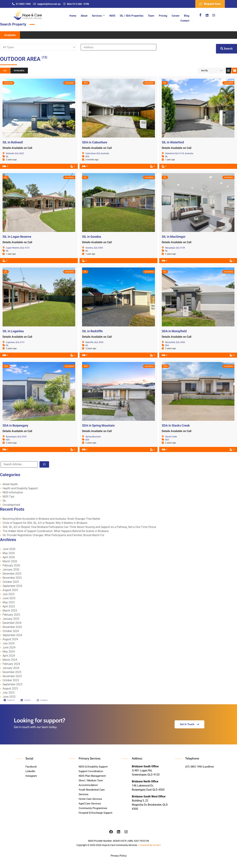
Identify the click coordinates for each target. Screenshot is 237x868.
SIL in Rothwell (13, 142)
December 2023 (12, 672)
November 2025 (12, 578)
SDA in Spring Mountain (98, 425)
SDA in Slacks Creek (176, 425)
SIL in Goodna (92, 237)
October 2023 (11, 680)
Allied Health (10, 484)
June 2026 (9, 549)
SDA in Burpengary (15, 425)
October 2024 (11, 631)
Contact (185, 16)
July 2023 (9, 693)
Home (70, 16)
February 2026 (11, 565)
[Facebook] (200, 15)
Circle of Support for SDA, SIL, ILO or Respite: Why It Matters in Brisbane (45, 523)
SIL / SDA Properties (124, 16)
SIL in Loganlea (13, 331)
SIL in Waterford (173, 142)
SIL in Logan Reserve (17, 237)
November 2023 (12, 676)
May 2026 (9, 553)
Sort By (204, 71)
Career (165, 16)
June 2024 (9, 647)
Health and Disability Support (20, 488)
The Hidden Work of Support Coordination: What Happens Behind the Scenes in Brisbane (56, 531)
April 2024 (9, 656)
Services (93, 16)
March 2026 (10, 561)
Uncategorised (11, 505)
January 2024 (11, 668)
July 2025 (9, 594)
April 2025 (9, 606)
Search (226, 49)
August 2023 (10, 688)
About (80, 16)
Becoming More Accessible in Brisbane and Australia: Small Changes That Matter (51, 519)
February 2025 (11, 615)
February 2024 (11, 664)
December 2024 (12, 623)
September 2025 (12, 586)
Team (143, 16)
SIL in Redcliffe (92, 331)
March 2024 (10, 660)
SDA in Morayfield (174, 331)
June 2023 (9, 697)
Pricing (153, 16)
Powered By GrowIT (150, 845)
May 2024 (9, 652)
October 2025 (11, 582)
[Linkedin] (207, 15)
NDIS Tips (8, 497)
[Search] (44, 464)
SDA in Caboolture (95, 142)
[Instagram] (214, 15)
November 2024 (12, 627)
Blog (175, 16)
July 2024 (9, 643)
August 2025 (10, 590)
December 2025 (12, 574)
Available (10, 35)
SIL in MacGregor (174, 237)
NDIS (106, 16)
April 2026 (9, 557)
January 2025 (11, 619)
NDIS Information (13, 492)
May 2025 (9, 602)
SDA (87, 157)
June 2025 (9, 598)
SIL (7, 157)
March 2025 (10, 611)
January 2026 (11, 570)
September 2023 (12, 684)
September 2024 (12, 635)
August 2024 (10, 639)
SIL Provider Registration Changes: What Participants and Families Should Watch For (53, 535)
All (5, 71)
